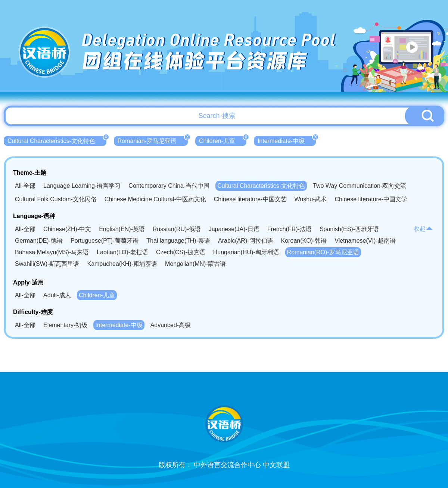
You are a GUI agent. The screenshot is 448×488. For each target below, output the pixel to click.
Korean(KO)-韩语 (304, 241)
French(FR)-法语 (290, 229)
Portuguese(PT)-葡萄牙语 (105, 241)
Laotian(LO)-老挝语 (122, 252)
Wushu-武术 (311, 199)
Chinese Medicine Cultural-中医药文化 (155, 199)
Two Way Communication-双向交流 (360, 186)
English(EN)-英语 (122, 229)
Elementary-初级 (65, 325)
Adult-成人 (57, 295)
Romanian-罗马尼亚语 (153, 140)
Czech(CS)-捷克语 (181, 252)
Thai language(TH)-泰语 (178, 241)
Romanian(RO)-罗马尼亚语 (323, 252)
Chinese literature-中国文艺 (250, 199)
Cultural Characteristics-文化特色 (57, 140)
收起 (423, 229)
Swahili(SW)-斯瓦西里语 (47, 264)
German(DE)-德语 (39, 241)
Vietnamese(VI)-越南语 (365, 241)
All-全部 (25, 186)
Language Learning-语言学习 (82, 186)
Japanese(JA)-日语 (234, 229)
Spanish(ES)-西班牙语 (349, 229)
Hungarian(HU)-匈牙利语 (246, 252)
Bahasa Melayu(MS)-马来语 (52, 252)
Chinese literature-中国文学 (371, 199)
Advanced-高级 (171, 325)
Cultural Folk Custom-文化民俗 (56, 199)
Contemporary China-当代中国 (169, 186)
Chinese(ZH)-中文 (67, 229)
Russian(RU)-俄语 (177, 229)
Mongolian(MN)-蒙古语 (195, 264)
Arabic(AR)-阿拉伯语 (246, 241)
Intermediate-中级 (287, 140)
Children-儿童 (223, 140)
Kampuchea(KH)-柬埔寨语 (122, 264)
